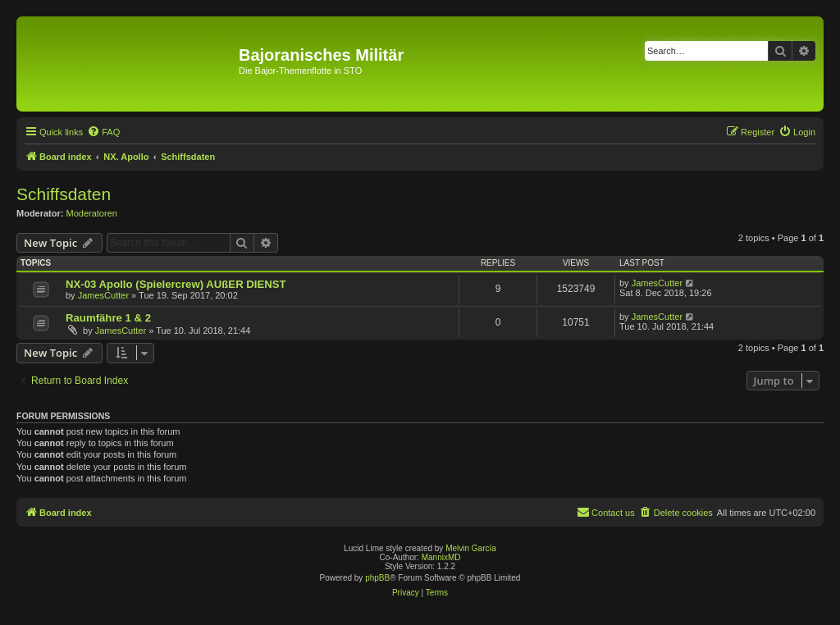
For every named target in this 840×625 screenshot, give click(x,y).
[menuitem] (103, 132)
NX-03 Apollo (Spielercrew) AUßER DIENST (176, 284)
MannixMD (441, 557)
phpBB (377, 578)
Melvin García (471, 548)
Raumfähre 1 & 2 (108, 318)
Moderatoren (92, 213)
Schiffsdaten (64, 194)
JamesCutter (103, 295)
